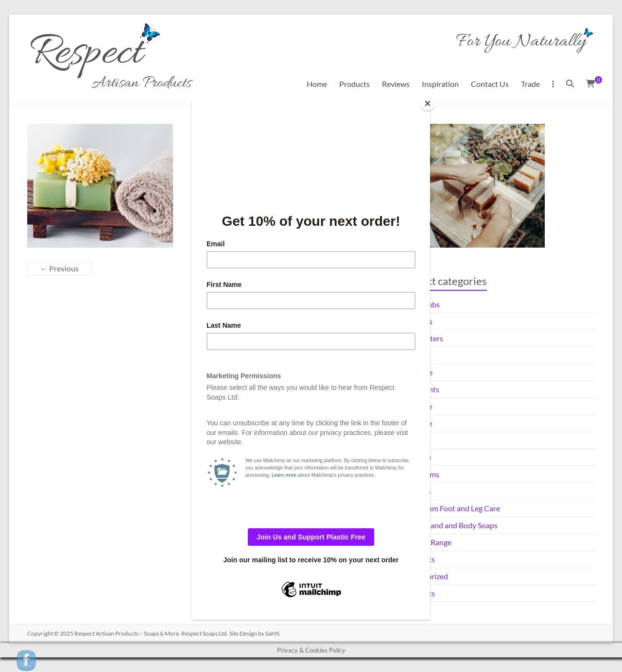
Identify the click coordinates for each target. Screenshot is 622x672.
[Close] (428, 103)
